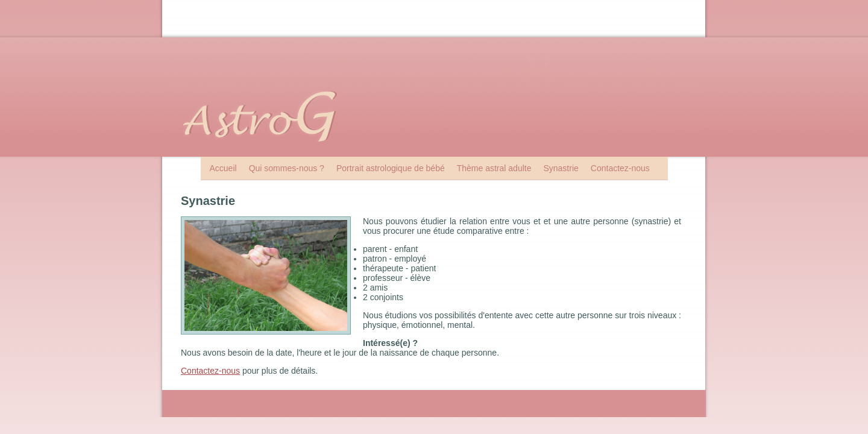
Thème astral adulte (494, 168)
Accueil (223, 168)
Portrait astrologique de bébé (391, 168)
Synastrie (561, 168)
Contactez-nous (620, 168)
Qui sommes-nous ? (287, 168)
